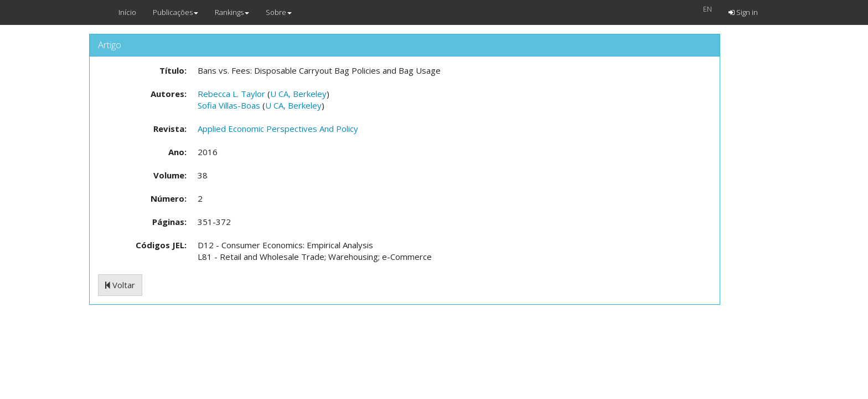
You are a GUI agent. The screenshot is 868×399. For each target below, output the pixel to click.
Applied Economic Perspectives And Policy (278, 129)
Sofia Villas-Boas (229, 105)
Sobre (279, 12)
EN (707, 9)
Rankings (232, 12)
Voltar (120, 285)
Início (127, 12)
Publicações (175, 12)
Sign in (743, 12)
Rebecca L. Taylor (231, 94)
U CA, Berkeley (298, 94)
